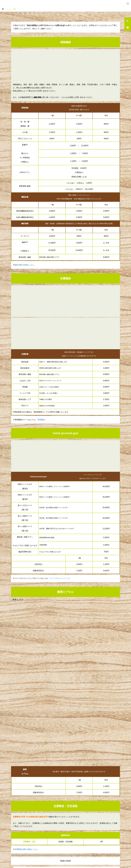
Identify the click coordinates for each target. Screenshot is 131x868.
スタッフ (42, 858)
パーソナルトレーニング (60, 578)
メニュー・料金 (29, 858)
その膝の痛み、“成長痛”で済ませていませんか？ (36, 743)
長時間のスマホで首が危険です (29, 747)
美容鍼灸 (41, 420)
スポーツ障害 (63, 858)
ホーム (18, 858)
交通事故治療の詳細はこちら (26, 716)
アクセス (98, 858)
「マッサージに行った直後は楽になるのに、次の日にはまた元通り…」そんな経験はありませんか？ (57, 752)
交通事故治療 (76, 858)
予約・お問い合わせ (93, 794)
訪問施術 (52, 858)
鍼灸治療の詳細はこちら (24, 265)
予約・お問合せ (110, 858)
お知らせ (88, 858)
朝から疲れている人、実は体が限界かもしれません (37, 756)
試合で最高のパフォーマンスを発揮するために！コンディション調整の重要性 (48, 739)
